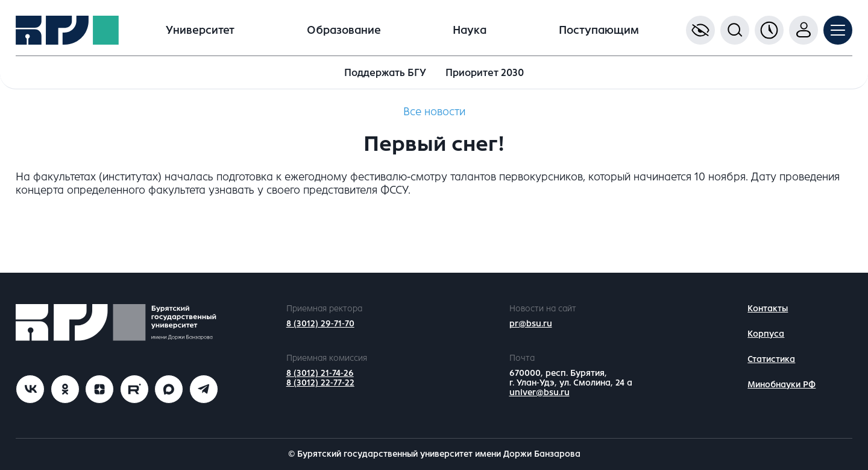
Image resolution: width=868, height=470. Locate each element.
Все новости (434, 112)
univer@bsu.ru (539, 392)
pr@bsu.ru (531, 324)
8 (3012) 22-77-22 (320, 383)
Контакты (768, 309)
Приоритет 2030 (485, 73)
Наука (470, 30)
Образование (344, 30)
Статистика (771, 359)
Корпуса (766, 334)
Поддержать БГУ (385, 73)
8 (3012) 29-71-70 (320, 324)
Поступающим (599, 30)
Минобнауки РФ (782, 385)
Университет (200, 30)
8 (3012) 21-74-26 (320, 373)
